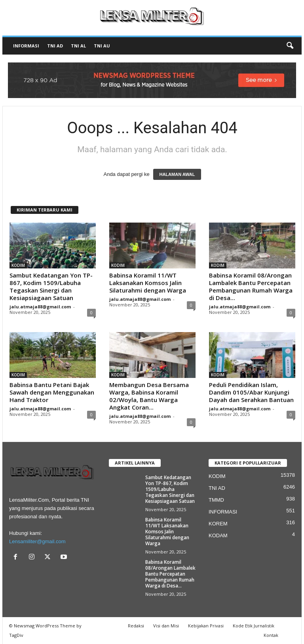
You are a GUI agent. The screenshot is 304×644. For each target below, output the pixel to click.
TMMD (216, 500)
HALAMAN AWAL (177, 174)
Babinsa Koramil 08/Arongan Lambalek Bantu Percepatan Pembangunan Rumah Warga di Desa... (251, 286)
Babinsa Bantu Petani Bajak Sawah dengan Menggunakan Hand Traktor (52, 392)
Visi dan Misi (166, 626)
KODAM (218, 535)
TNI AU (102, 46)
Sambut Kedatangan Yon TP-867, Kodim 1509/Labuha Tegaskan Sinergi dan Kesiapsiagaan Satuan (51, 286)
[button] (290, 46)
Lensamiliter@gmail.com (37, 541)
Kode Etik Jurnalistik (254, 626)
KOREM (218, 524)
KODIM (18, 265)
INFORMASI (26, 46)
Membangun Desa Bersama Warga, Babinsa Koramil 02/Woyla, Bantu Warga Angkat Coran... (149, 396)
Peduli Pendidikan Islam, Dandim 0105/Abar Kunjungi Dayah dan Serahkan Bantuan (251, 392)
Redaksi (136, 626)
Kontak (271, 635)
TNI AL (78, 46)
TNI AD (55, 46)
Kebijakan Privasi (206, 626)
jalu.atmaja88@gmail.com (40, 307)
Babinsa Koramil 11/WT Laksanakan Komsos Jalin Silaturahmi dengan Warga (148, 283)
